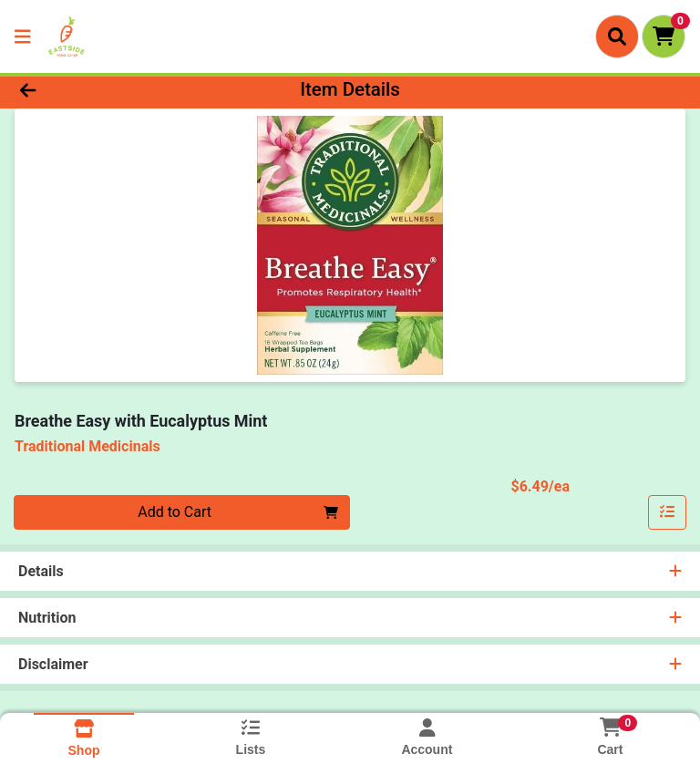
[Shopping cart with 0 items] (664, 36)
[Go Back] (98, 89)
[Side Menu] (23, 36)
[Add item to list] (667, 512)
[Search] (617, 36)
